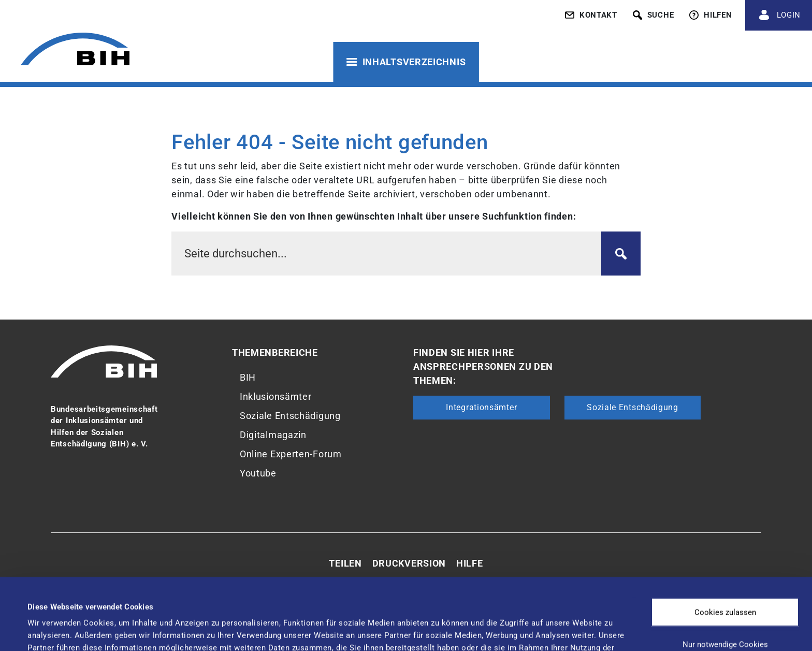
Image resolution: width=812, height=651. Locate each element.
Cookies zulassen (725, 541)
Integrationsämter (481, 407)
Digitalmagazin (273, 435)
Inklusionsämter (276, 396)
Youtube (258, 473)
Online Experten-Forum (291, 454)
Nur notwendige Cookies (725, 573)
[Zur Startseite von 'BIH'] (75, 50)
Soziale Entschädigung (290, 416)
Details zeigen (435, 623)
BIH (248, 377)
